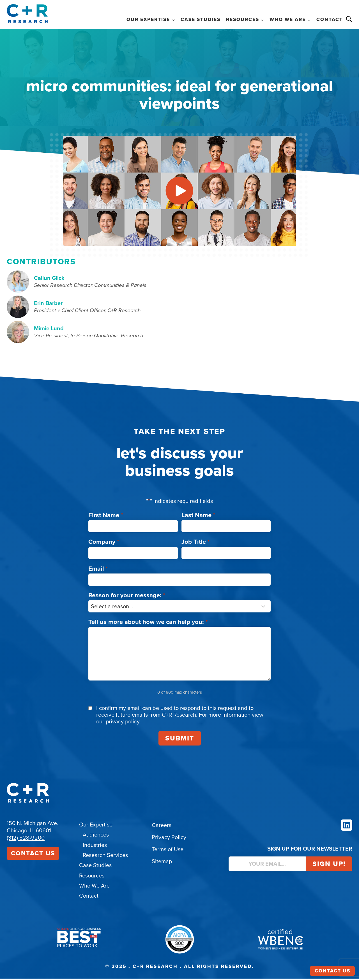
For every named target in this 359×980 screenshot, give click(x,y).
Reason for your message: (127, 597)
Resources (92, 877)
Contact (330, 19)
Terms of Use (168, 851)
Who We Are (94, 887)
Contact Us (33, 855)
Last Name (198, 517)
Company (104, 544)
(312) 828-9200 (26, 840)
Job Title (196, 544)
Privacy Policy (169, 839)
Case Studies (201, 19)
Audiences (96, 837)
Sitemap (162, 863)
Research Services (105, 857)
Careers (162, 827)
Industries (95, 847)
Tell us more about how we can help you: (148, 624)
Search (349, 19)
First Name (106, 517)
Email (98, 571)
